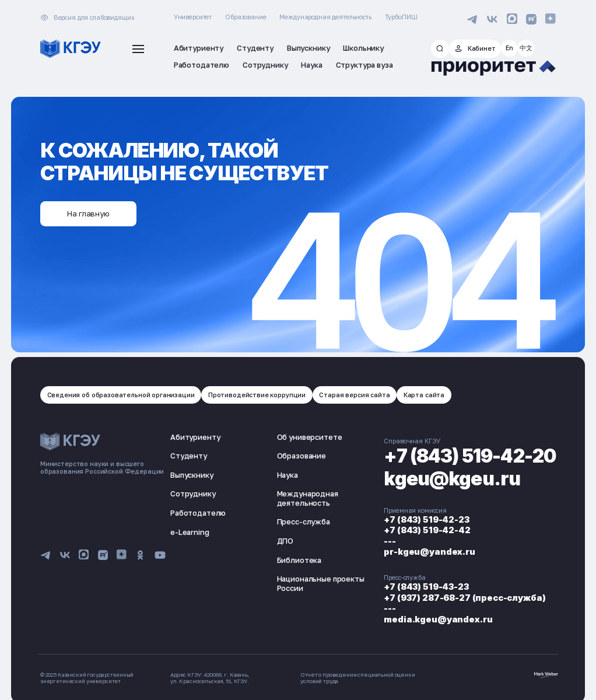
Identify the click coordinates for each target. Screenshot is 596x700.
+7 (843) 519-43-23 (422, 582)
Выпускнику (192, 474)
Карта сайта (422, 393)
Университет (193, 17)
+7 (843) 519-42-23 (422, 518)
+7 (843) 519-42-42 (423, 528)
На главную (88, 212)
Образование (246, 17)
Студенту (189, 454)
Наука (285, 474)
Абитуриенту (195, 436)
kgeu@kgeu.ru (449, 477)
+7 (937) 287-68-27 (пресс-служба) (460, 592)
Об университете (307, 436)
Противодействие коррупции (256, 393)
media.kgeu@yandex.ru (434, 613)
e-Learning (190, 531)
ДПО (283, 540)
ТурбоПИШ (401, 17)
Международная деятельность (325, 17)
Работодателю (198, 512)
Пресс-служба (301, 521)
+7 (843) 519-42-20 (468, 455)
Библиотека (297, 559)
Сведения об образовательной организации (120, 393)
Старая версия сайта (353, 393)
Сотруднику (193, 493)
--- (386, 538)
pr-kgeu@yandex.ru (425, 549)
